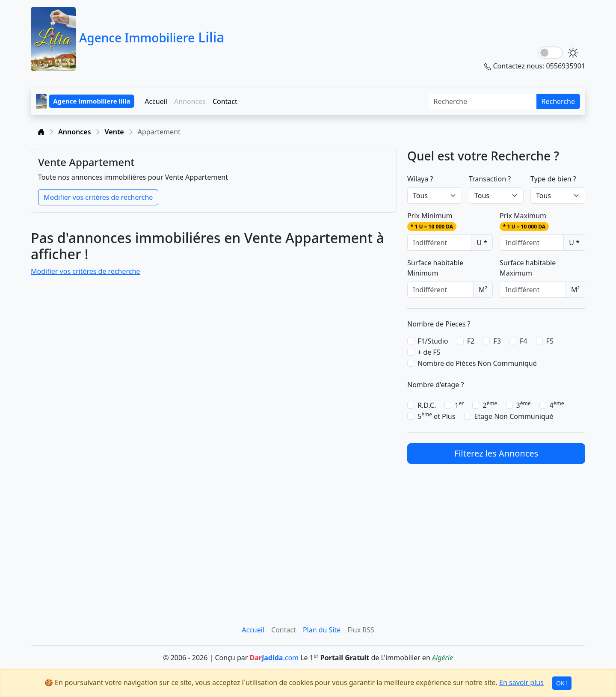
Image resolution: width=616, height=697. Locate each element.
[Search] (483, 101)
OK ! (562, 683)
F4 (523, 341)
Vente (114, 132)
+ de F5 (429, 352)
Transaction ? (490, 179)
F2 (471, 341)
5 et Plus (436, 416)
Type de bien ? (553, 179)
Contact (225, 101)
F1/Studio (433, 341)
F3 (497, 341)
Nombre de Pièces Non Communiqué (477, 363)
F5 (550, 341)
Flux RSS (361, 630)
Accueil (156, 101)
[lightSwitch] (551, 53)
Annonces (75, 132)
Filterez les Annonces (496, 453)
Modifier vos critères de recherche (98, 197)
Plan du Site (322, 630)
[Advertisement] (496, 534)
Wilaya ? (420, 179)
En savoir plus (521, 682)
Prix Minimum (432, 221)
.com (274, 658)
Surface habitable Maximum (528, 268)
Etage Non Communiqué (514, 416)
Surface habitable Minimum (435, 268)
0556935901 (566, 66)
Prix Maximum (524, 221)
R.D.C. (427, 405)
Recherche (558, 101)
